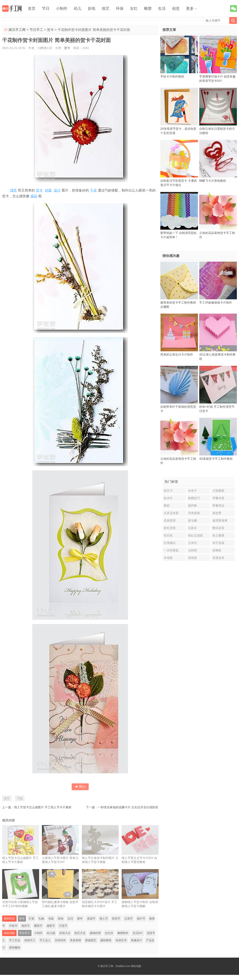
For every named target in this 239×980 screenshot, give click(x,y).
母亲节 (116, 919)
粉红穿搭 (170, 528)
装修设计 (137, 940)
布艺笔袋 (218, 543)
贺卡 (50, 30)
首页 (32, 9)
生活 (162, 9)
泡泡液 (192, 558)
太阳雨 (192, 550)
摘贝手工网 (17, 30)
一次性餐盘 (171, 550)
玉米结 (192, 543)
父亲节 (129, 919)
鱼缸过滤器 (195, 535)
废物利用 (95, 933)
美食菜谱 (75, 940)
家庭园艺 (91, 940)
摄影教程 (106, 940)
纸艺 (106, 9)
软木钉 (168, 498)
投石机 (168, 535)
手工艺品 (15, 940)
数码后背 (218, 528)
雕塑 (148, 9)
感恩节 (51, 926)
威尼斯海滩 (220, 520)
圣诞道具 (218, 558)
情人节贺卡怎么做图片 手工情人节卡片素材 (43, 807)
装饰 (61, 919)
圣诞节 (91, 919)
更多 (190, 9)
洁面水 (192, 528)
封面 (48, 190)
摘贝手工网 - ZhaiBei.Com (115, 966)
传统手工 (30, 940)
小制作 (62, 9)
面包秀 (217, 513)
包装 (51, 919)
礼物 (41, 919)
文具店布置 (171, 513)
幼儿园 (51, 933)
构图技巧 (194, 498)
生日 (70, 919)
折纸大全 (65, 933)
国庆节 (26, 926)
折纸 (92, 9)
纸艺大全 (80, 933)
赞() (80, 787)
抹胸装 (217, 550)
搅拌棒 (192, 506)
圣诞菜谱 (170, 520)
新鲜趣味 (15, 948)
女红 (134, 9)
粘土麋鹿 (218, 535)
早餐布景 (218, 498)
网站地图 (136, 966)
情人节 (104, 919)
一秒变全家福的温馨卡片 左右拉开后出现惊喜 (128, 807)
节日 (46, 9)
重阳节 (38, 926)
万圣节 (63, 926)
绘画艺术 (121, 940)
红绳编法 (170, 543)
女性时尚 (60, 940)
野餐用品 (218, 506)
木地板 (168, 558)
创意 (176, 9)
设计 (57, 190)
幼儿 (78, 9)
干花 (93, 190)
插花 (34, 196)
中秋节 (13, 926)
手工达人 (45, 940)
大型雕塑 (218, 491)
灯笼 (31, 919)
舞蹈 (167, 506)
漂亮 (13, 190)
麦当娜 (192, 520)
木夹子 (192, 491)
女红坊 (109, 933)
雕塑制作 (123, 933)
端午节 (141, 919)
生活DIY (138, 933)
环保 (120, 9)
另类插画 (194, 513)
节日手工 (36, 30)
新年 (80, 919)
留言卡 (168, 491)
